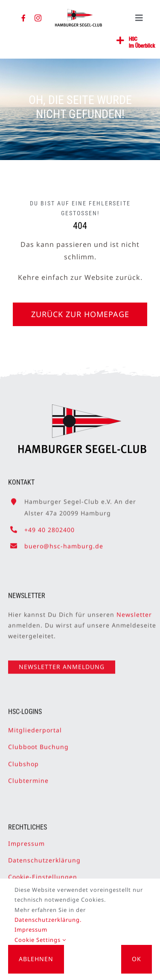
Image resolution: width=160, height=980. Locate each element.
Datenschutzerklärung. (48, 920)
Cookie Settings (40, 940)
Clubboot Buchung (38, 744)
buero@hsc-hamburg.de (64, 542)
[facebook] (24, 18)
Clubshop (23, 760)
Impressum (26, 840)
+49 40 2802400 (49, 526)
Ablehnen (36, 959)
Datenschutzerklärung (44, 857)
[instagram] (38, 18)
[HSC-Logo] (79, 12)
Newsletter (134, 611)
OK (137, 959)
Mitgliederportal (35, 727)
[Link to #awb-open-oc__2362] (121, 41)
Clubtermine (28, 777)
